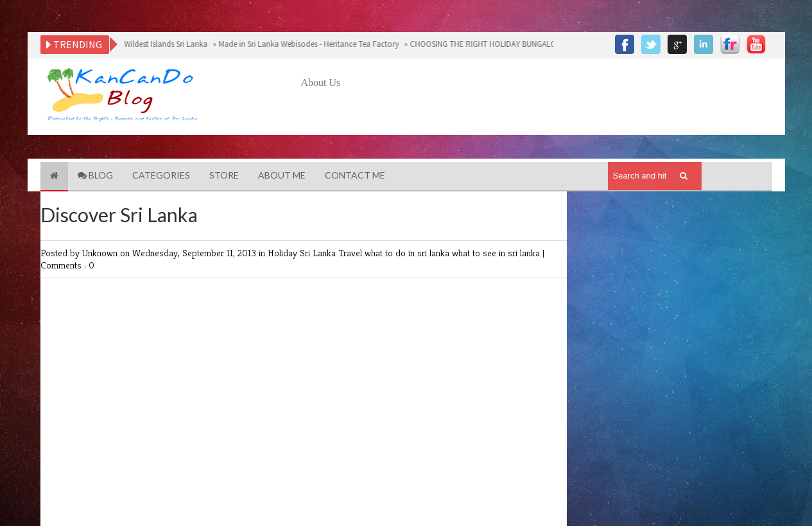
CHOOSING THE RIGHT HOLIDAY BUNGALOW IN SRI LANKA (508, 44)
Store (224, 175)
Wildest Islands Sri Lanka (165, 44)
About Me (282, 175)
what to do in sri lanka (408, 253)
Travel (351, 253)
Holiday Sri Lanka (303, 253)
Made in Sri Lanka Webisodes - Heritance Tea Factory (307, 44)
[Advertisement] (535, 127)
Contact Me (355, 175)
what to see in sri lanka (497, 253)
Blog (95, 175)
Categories (161, 175)
